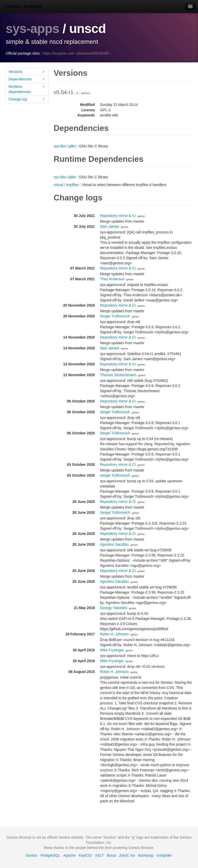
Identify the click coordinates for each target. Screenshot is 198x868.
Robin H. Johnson (114, 634)
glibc (72, 146)
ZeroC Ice (127, 855)
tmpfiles (72, 184)
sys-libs (60, 146)
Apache (69, 855)
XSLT (100, 855)
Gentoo (31, 855)
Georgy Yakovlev (114, 608)
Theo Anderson (112, 279)
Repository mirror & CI (118, 215)
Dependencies (27, 79)
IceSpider (164, 855)
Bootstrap (146, 855)
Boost (112, 855)
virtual (58, 184)
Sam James (110, 226)
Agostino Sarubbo (114, 544)
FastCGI (85, 855)
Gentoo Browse (23, 6)
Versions (27, 71)
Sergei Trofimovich (115, 316)
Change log (27, 99)
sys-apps (33, 29)
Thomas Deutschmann (118, 375)
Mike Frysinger (112, 650)
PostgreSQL (50, 855)
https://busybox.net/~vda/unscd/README (76, 53)
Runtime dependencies (27, 89)
